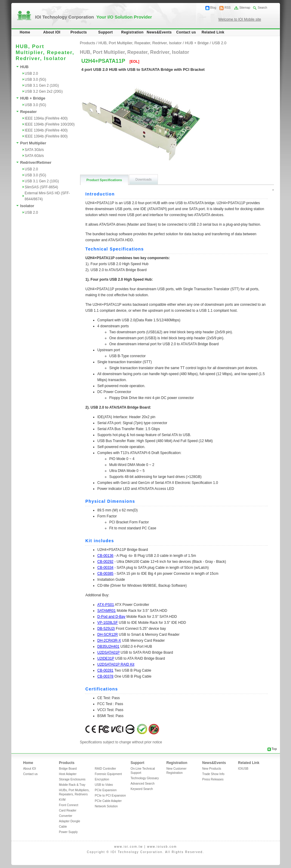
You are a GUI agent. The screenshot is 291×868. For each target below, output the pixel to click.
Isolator (27, 206)
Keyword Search (142, 789)
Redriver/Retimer (36, 162)
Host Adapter (68, 774)
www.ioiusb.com (162, 847)
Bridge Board (68, 769)
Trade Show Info (213, 774)
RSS (228, 8)
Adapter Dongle (70, 821)
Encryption (102, 779)
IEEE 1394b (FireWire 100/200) (50, 124)
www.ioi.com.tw (128, 847)
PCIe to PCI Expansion (110, 796)
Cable (63, 827)
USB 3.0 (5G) (36, 80)
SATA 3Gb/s (34, 150)
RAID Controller (106, 769)
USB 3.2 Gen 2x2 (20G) (44, 91)
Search (262, 8)
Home (25, 32)
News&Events (159, 32)
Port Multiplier (33, 143)
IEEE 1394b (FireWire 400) (46, 130)
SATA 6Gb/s (34, 156)
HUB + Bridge (33, 98)
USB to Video (104, 785)
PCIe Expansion (106, 790)
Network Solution (106, 806)
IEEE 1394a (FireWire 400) (46, 118)
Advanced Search (143, 784)
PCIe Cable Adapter (108, 801)
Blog (213, 8)
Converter (66, 816)
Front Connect (69, 805)
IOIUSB (243, 769)
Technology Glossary (145, 778)
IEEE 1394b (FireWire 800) (46, 136)
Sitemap (245, 8)
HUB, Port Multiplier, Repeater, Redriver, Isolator (140, 43)
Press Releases (213, 779)
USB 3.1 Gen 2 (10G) (42, 85)
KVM (62, 800)
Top (274, 749)
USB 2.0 (31, 74)
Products (79, 32)
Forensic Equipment (108, 774)
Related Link (213, 32)
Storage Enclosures (72, 779)
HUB (24, 67)
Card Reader (68, 810)
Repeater (29, 112)
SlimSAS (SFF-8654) (41, 187)
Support (106, 32)
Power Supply (68, 832)
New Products (212, 769)
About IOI (52, 32)
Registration (132, 32)
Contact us (186, 32)
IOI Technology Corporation (94, 17)
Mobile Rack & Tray (72, 785)
